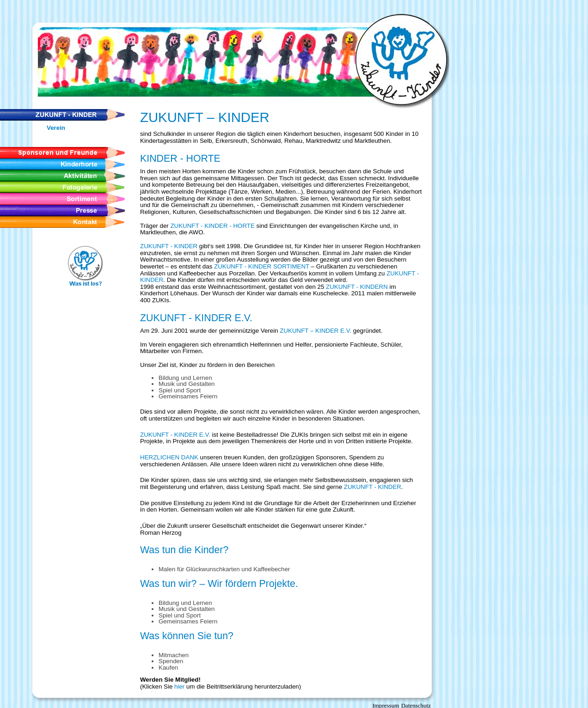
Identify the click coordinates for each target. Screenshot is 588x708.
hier (179, 687)
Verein (56, 128)
